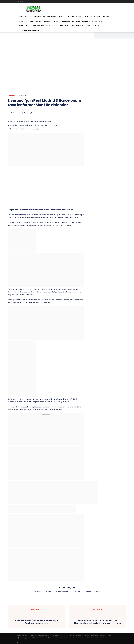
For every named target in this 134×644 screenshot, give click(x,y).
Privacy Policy (40, 17)
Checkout (106, 17)
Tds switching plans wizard (40, 26)
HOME (21, 17)
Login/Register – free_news (92, 21)
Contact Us (52, 17)
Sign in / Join (20, 1)
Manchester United (75, 17)
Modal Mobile (65, 26)
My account (23, 21)
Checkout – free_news (51, 21)
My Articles (23, 26)
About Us (28, 17)
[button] (114, 17)
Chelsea (97, 17)
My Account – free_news (71, 21)
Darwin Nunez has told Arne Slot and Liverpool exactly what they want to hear (98, 622)
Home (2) (96, 26)
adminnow (17, 113)
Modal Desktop (78, 26)
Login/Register (35, 21)
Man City (88, 17)
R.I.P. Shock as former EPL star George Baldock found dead (36, 622)
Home (55, 26)
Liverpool (62, 17)
